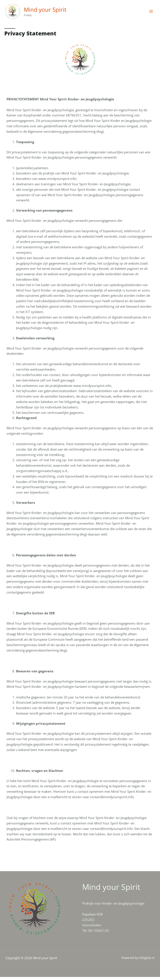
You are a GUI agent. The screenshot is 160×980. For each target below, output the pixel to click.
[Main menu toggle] (151, 13)
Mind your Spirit (51, 11)
